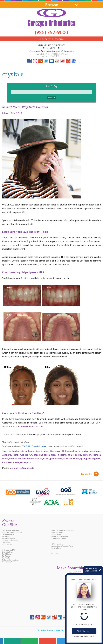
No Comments (26, 468)
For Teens (6, 556)
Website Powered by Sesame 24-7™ (54, 630)
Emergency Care (9, 562)
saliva (78, 455)
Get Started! (84, 631)
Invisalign (84, 451)
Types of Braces (8, 534)
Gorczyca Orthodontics (64, 451)
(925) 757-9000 (51, 30)
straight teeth (42, 455)
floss (54, 455)
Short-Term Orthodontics (12, 532)
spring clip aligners (90, 458)
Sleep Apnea (7, 544)
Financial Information (60, 536)
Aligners (7, 455)
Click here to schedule (51, 39)
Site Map (55, 554)
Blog (14, 468)
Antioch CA (26, 455)
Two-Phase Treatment (11, 530)
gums (71, 455)
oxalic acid (15, 458)
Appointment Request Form (62, 546)
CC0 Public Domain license (34, 446)
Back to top (90, 474)
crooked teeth (71, 458)
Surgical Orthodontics (11, 540)
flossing (62, 455)
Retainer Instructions (10, 560)
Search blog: (51, 86)
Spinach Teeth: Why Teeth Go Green (25, 107)
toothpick (26, 462)
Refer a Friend (57, 548)
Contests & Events (59, 538)
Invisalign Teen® (9, 538)
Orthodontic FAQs (9, 550)
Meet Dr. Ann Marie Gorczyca (63, 530)
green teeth (56, 458)
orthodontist (16, 451)
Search (51, 98)
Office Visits (56, 534)
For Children (7, 554)
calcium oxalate (30, 458)
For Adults (6, 558)
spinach (87, 455)
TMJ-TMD (6, 542)
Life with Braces (8, 552)
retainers (95, 451)
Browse (52, 5)
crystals (44, 458)
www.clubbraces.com (32, 426)
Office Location (57, 544)
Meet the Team (57, 532)
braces (45, 451)
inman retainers (11, 462)
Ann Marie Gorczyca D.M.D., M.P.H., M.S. (51, 48)
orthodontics (32, 451)
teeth (16, 455)
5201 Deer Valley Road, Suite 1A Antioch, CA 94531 (52, 55)
